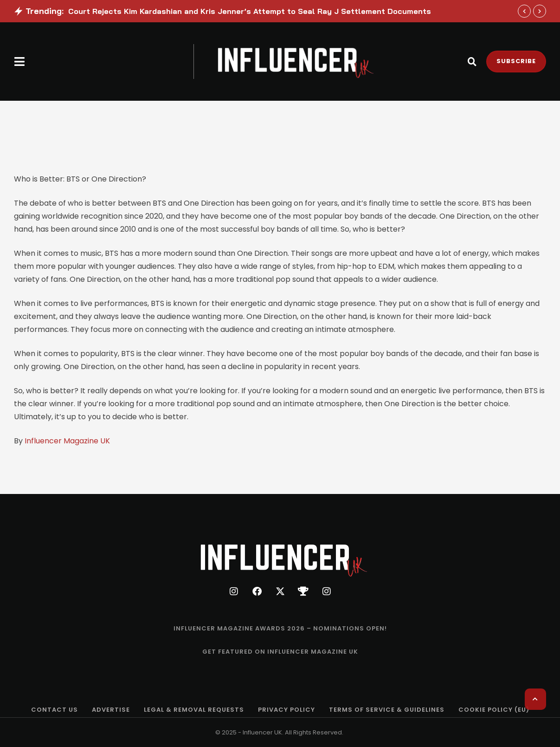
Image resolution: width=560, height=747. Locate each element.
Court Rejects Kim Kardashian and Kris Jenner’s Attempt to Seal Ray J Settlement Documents (250, 11)
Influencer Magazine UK (67, 441)
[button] (20, 62)
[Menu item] (280, 629)
